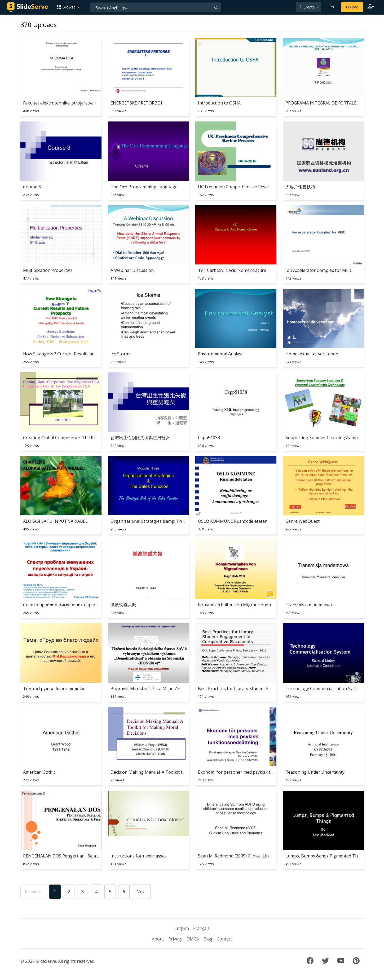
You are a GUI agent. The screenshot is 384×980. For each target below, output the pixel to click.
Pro (332, 7)
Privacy (175, 939)
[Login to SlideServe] (371, 7)
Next (141, 892)
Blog (208, 939)
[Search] (156, 7)
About (158, 939)
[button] (68, 7)
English (182, 928)
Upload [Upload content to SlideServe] (352, 7)
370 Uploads (39, 25)
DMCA (193, 939)
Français (201, 928)
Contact (224, 939)
